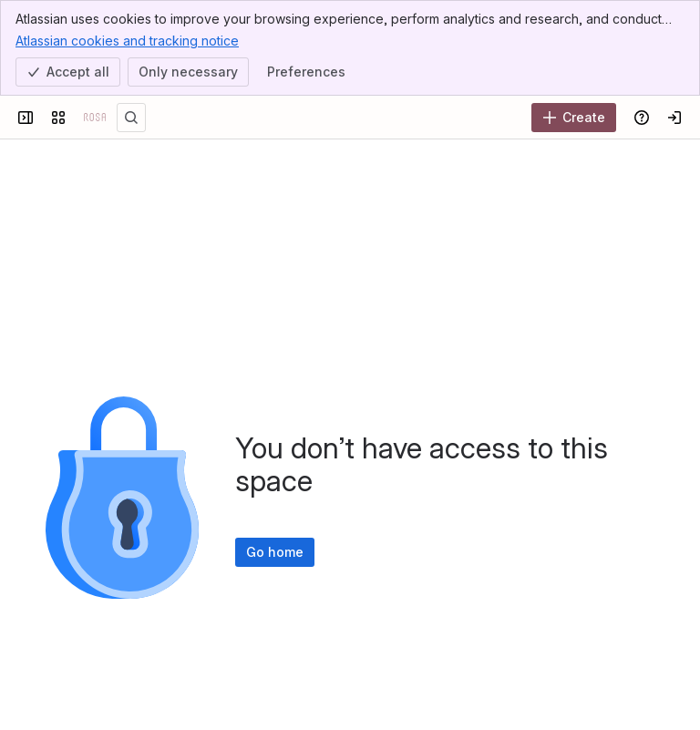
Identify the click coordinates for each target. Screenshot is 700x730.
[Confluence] (95, 118)
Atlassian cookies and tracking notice (127, 40)
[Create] (574, 118)
